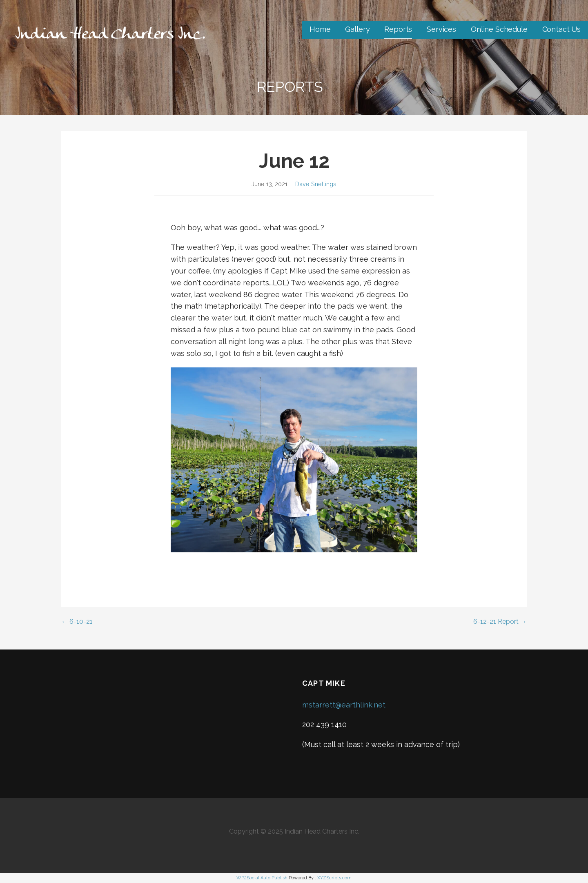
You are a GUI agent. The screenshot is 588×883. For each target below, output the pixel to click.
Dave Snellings (316, 184)
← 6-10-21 (77, 622)
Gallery (357, 29)
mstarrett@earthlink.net (344, 705)
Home (320, 29)
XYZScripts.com (334, 878)
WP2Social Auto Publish (262, 878)
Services (441, 29)
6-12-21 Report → (500, 622)
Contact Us (561, 29)
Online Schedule (499, 29)
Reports (398, 29)
